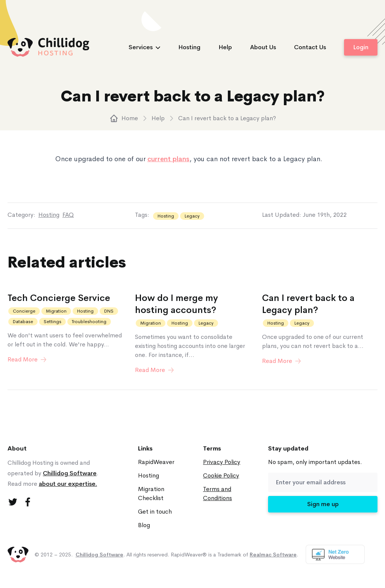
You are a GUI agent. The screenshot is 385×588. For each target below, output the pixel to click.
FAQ (68, 215)
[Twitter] (13, 502)
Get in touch (155, 512)
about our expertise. (68, 484)
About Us (263, 47)
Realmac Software (273, 555)
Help (225, 47)
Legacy (192, 216)
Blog (144, 525)
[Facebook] (28, 502)
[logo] (49, 47)
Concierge (24, 311)
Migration (56, 311)
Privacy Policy (222, 462)
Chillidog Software (70, 473)
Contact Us (310, 47)
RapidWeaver (156, 462)
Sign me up (323, 504)
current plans (168, 159)
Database (23, 322)
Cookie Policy (221, 475)
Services (144, 47)
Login (361, 47)
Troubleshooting (89, 322)
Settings (52, 322)
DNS (109, 311)
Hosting (189, 47)
